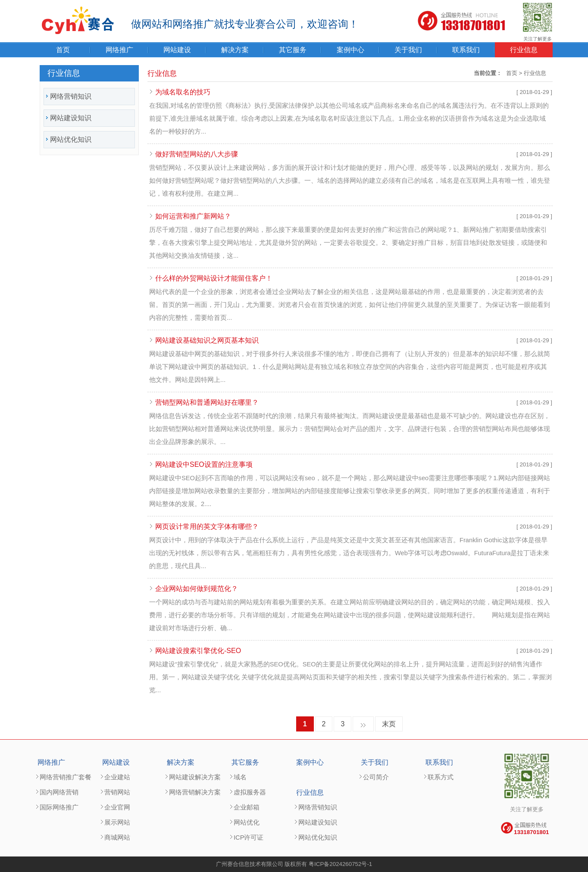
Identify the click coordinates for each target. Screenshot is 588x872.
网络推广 (119, 50)
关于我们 (408, 50)
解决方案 (235, 50)
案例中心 (350, 50)
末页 (389, 724)
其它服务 (293, 50)
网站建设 (177, 50)
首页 (63, 50)
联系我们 (466, 50)
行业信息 (524, 50)
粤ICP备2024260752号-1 (340, 864)
